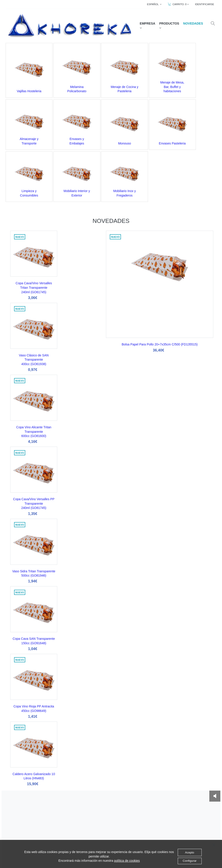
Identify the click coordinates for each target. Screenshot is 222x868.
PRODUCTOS (170, 26)
